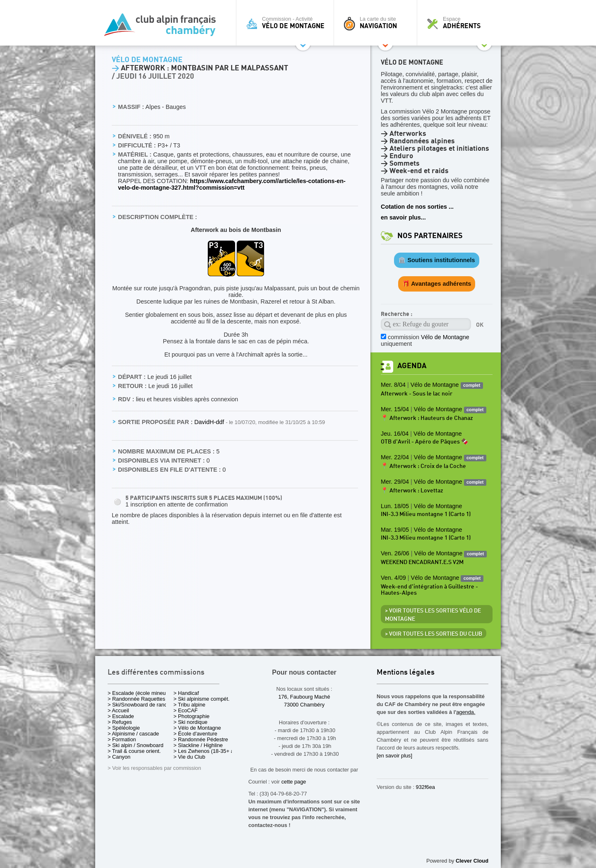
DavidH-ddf (210, 422)
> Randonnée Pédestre (201, 739)
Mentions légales (406, 673)
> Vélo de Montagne (197, 728)
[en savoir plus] (394, 756)
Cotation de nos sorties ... (417, 207)
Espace (461, 23)
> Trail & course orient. (134, 751)
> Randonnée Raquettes (136, 699)
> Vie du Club (189, 757)
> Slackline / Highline (198, 745)
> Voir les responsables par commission (154, 768)
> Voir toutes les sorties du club (434, 634)
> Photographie (191, 716)
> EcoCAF (186, 710)
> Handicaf (186, 693)
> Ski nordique (190, 722)
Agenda (412, 366)
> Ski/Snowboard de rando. (140, 705)
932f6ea (425, 787)
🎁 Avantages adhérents (437, 284)
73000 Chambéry (304, 705)
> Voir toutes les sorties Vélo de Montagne (433, 615)
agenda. (466, 712)
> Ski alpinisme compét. (202, 699)
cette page (294, 782)
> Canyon (119, 757)
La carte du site (377, 23)
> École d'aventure (195, 734)
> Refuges (120, 722)
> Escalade (121, 716)
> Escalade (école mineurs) (140, 693)
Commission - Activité (287, 23)
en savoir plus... (403, 217)
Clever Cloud (472, 861)
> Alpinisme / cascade (133, 734)
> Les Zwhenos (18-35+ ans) (207, 751)
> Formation (122, 739)
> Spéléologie (124, 728)
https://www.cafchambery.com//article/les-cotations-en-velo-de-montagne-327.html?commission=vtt (232, 184)
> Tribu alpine (189, 705)
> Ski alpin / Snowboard (136, 745)
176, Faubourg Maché (304, 697)
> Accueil (118, 710)
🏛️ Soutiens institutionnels (436, 260)
